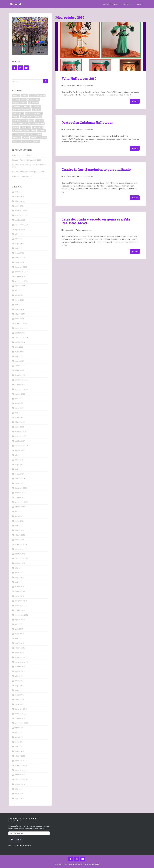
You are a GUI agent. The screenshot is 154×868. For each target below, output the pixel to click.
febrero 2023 (20, 366)
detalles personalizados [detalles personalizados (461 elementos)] (34, 113)
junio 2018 (19, 629)
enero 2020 (19, 540)
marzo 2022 (20, 417)
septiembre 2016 (21, 723)
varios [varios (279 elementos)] (30, 141)
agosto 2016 (20, 728)
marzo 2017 (20, 695)
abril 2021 (19, 469)
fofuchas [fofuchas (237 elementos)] (30, 117)
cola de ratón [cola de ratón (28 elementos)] (33, 103)
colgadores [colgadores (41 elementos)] (17, 106)
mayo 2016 (19, 742)
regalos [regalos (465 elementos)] (33, 138)
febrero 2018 (20, 648)
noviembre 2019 (21, 549)
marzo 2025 (20, 253)
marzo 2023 (20, 361)
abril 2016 (19, 747)
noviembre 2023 (21, 328)
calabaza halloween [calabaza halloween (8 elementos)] (20, 103)
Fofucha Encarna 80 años (22, 176)
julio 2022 (19, 399)
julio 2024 (19, 290)
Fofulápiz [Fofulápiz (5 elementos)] (38, 117)
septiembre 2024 (21, 281)
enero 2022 (19, 427)
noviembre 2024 (21, 272)
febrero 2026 (20, 201)
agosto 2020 (20, 507)
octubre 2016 (20, 718)
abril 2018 (19, 638)
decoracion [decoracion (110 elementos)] (37, 110)
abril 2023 (19, 356)
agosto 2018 (20, 620)
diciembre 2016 (21, 709)
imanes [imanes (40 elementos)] (27, 124)
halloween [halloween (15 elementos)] (39, 120)
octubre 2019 (20, 554)
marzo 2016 (20, 751)
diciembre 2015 (21, 765)
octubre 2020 (20, 497)
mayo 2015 (19, 798)
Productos (127, 4)
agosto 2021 (20, 450)
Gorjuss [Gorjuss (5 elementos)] (25, 120)
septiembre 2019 (21, 558)
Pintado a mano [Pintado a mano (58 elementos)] (26, 134)
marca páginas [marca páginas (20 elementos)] (38, 127)
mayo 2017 (19, 685)
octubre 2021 (20, 441)
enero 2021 (19, 483)
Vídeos (140, 4)
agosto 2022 (20, 394)
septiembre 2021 (21, 446)
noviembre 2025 (21, 215)
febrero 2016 (20, 756)
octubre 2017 (20, 667)
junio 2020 (19, 516)
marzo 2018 (20, 643)
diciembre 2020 (21, 488)
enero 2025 (19, 262)
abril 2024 (19, 305)
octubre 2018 (20, 610)
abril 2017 (19, 690)
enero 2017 (19, 704)
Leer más (135, 101)
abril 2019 (19, 582)
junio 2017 (19, 681)
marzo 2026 (20, 196)
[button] (101, 47)
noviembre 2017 (21, 662)
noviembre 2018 (21, 605)
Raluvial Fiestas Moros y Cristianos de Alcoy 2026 (29, 166)
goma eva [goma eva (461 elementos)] (16, 120)
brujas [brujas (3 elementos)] (23, 99)
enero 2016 (19, 761)
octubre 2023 (20, 333)
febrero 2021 (20, 479)
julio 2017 (19, 676)
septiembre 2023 (21, 337)
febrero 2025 (20, 258)
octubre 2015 (20, 775)
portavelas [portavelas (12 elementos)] (17, 138)
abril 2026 (19, 192)
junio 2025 (19, 239)
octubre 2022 (20, 385)
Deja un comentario (86, 86)
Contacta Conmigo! (111, 4)
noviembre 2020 (21, 493)
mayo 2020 (19, 521)
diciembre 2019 (21, 544)
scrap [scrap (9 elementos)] (15, 141)
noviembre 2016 (21, 714)
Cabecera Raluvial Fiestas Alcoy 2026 (27, 160)
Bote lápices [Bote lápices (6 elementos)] (40, 96)
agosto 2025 (20, 229)
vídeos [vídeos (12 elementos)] (37, 141)
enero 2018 (19, 653)
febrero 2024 (20, 314)
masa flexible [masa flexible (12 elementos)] (18, 131)
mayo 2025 (19, 243)
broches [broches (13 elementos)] (16, 99)
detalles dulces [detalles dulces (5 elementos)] (18, 113)
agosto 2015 (20, 784)
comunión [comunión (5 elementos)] (16, 110)
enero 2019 (19, 596)
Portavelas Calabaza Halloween (88, 123)
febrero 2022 (20, 422)
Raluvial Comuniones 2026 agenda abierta (29, 171)
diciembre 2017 (21, 657)
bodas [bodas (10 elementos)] (32, 96)
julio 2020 (19, 511)
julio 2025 (19, 234)
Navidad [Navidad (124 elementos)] (16, 134)
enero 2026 (19, 206)
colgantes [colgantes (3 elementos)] (26, 106)
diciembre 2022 (21, 375)
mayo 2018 (19, 634)
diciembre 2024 (21, 267)
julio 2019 (19, 568)
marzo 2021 (20, 474)
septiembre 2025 (21, 225)
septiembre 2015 (21, 779)
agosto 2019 (20, 563)
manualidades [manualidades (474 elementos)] (25, 127)
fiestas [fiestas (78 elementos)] (23, 117)
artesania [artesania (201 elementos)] (16, 96)
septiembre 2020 (21, 502)
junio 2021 (19, 460)
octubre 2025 (20, 220)
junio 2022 (19, 403)
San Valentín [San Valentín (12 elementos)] (42, 138)
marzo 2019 (20, 587)
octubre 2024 (20, 276)
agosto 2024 (20, 286)
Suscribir (16, 840)
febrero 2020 (20, 535)
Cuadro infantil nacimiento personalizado (96, 169)
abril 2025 (19, 248)
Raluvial (16, 4)
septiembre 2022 (21, 389)
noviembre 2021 (21, 436)
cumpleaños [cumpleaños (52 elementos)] (26, 110)
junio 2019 (19, 573)
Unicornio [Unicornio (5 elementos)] (22, 141)
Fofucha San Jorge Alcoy (22, 155)
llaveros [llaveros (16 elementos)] (16, 127)
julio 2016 (19, 732)
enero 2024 (19, 319)
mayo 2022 (19, 408)
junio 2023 (19, 347)
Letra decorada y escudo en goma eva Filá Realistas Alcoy (96, 221)
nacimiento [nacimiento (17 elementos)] (41, 131)
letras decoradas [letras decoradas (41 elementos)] (38, 124)
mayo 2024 (19, 300)
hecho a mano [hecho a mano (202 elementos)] (18, 124)
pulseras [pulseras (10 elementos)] (25, 138)
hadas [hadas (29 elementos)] (31, 120)
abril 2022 (19, 413)
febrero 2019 (20, 591)
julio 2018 (19, 624)
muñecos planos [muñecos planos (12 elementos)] (30, 131)
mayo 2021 (19, 464)
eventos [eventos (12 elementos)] (16, 117)
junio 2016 (19, 737)
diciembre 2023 (21, 323)
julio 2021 (19, 455)
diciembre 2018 (21, 601)
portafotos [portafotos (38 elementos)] (38, 134)
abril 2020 (19, 526)
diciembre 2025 (21, 211)
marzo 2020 (20, 530)
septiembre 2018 (21, 615)
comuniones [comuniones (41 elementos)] (36, 106)
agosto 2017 (20, 671)
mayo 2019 (19, 577)
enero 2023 (19, 370)
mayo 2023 (19, 352)
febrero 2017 (20, 700)
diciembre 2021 (21, 432)
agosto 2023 (20, 342)
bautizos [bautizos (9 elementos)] (25, 96)
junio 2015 (19, 794)
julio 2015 (19, 789)
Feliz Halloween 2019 (79, 79)
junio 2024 (19, 295)
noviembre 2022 (21, 380)
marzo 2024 (20, 309)
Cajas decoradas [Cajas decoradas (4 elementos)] (33, 99)
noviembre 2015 (21, 770)
